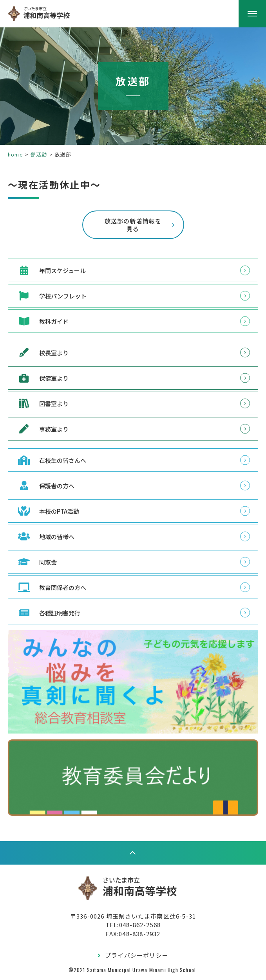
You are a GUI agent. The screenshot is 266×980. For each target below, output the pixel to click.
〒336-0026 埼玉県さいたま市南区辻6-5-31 (133, 916)
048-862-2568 (140, 925)
